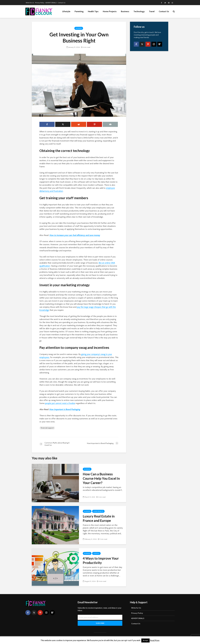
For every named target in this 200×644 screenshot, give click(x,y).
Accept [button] (145, 640)
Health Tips (93, 11)
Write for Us (30, 3)
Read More (155, 640)
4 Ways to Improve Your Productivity (101, 560)
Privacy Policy (40, 3)
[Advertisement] (149, 93)
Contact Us (61, 3)
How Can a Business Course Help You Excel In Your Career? (101, 478)
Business (125, 11)
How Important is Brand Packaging (65, 409)
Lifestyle (66, 11)
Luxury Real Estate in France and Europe (99, 518)
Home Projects (110, 11)
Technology (139, 11)
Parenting (79, 11)
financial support (47, 428)
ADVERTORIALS (51, 3)
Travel (152, 11)
